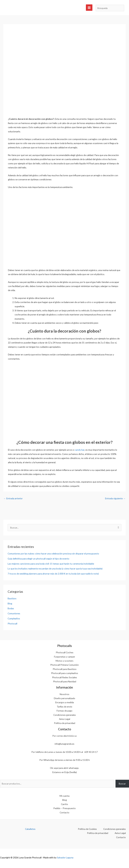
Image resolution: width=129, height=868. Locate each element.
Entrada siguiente (115, 498)
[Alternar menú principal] (89, 8)
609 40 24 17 (91, 752)
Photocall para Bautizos (65, 669)
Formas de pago (64, 711)
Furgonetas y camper (64, 657)
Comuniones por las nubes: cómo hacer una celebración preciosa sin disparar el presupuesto (53, 554)
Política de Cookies (87, 829)
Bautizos (12, 598)
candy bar (80, 450)
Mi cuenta (64, 796)
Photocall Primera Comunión (64, 665)
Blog (10, 603)
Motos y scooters (64, 661)
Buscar (122, 784)
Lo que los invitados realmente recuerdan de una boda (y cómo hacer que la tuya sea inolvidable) (55, 569)
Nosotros (64, 694)
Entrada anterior (13, 498)
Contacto (64, 812)
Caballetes (30, 829)
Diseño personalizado (64, 698)
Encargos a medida (65, 702)
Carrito (64, 804)
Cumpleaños (14, 618)
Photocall (12, 624)
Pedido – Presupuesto (64, 808)
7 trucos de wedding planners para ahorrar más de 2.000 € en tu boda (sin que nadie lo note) (53, 574)
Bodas (11, 608)
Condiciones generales (65, 715)
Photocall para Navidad (65, 681)
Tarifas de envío (64, 707)
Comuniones (14, 613)
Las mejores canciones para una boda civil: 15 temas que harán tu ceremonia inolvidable (51, 564)
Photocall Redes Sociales (64, 677)
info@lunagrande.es (64, 744)
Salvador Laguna (65, 857)
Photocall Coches (65, 652)
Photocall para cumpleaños (65, 673)
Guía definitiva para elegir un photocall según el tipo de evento (38, 559)
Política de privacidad (65, 723)
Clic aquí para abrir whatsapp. (64, 768)
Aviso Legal (65, 719)
